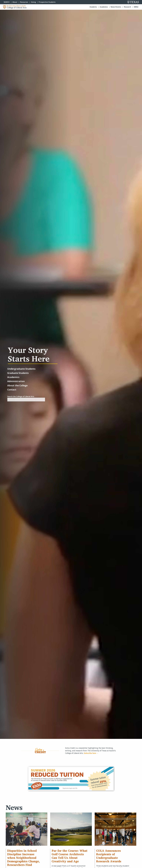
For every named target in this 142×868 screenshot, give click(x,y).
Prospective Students (47, 2)
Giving (33, 2)
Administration (16, 381)
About (15, 2)
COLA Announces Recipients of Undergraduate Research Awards (109, 856)
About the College (17, 385)
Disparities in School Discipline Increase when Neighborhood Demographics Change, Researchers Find (24, 858)
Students (93, 7)
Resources (24, 2)
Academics (104, 7)
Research (128, 7)
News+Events (116, 7)
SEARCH (7, 2)
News (14, 807)
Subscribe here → (91, 753)
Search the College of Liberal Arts (21, 396)
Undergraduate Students (21, 369)
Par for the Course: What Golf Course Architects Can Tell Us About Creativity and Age (70, 856)
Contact (12, 390)
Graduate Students (18, 373)
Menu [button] (136, 7)
